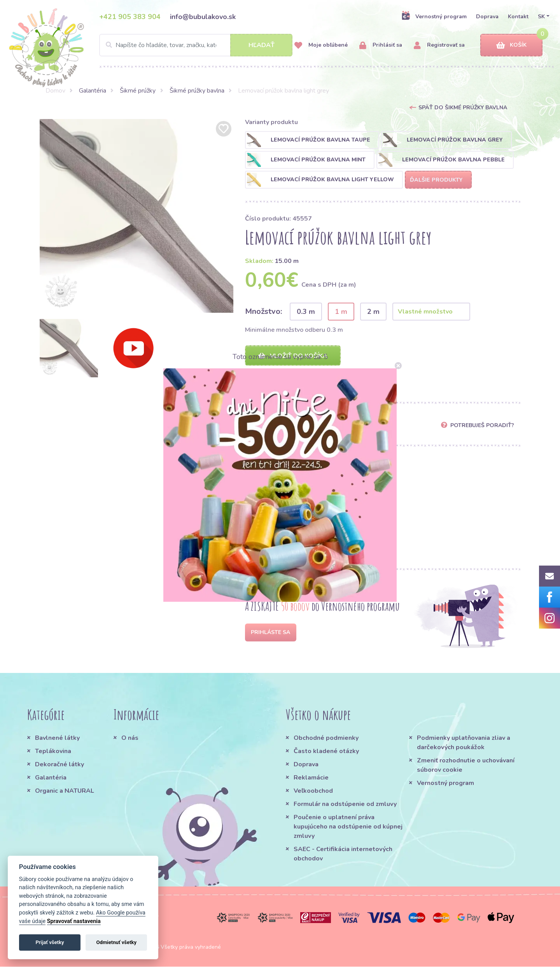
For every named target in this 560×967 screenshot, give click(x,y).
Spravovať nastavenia (74, 921)
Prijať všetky (50, 942)
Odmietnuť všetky (116, 942)
